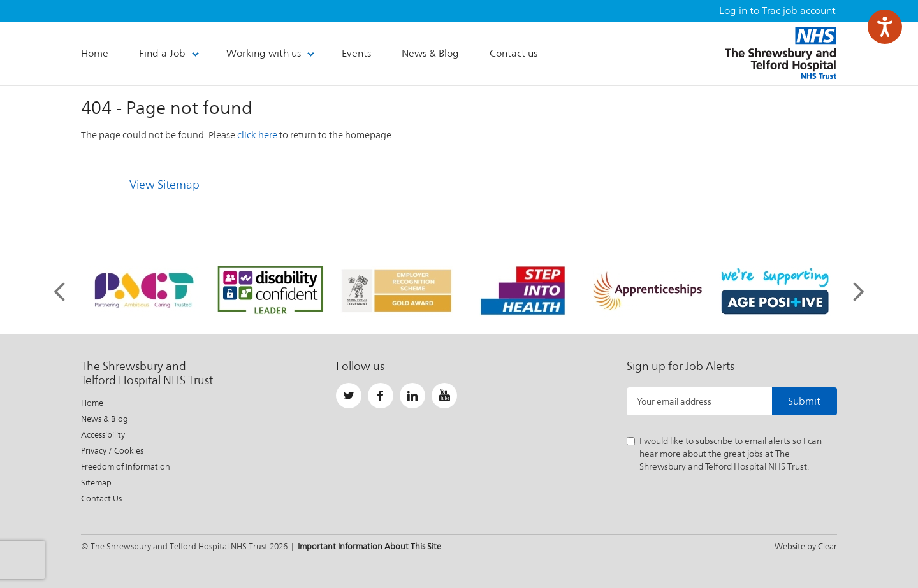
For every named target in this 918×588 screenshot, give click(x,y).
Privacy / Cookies (112, 451)
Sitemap (96, 483)
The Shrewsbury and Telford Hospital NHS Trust (781, 53)
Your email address (674, 401)
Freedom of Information (126, 467)
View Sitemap (164, 184)
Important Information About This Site (369, 546)
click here (257, 135)
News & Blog (105, 419)
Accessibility (103, 435)
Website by (806, 546)
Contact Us (101, 498)
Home (92, 403)
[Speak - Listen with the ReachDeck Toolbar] (885, 27)
